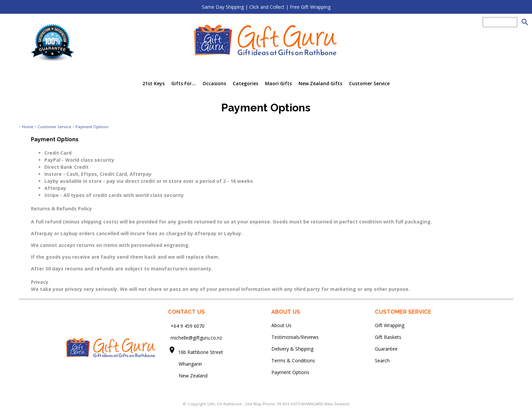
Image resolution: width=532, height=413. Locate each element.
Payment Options (92, 127)
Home (28, 127)
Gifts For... (184, 83)
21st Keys (153, 83)
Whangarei (186, 364)
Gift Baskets (388, 337)
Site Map (253, 404)
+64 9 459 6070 (188, 326)
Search (382, 360)
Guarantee (386, 349)
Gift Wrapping (390, 325)
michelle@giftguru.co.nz (196, 338)
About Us (281, 325)
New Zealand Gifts (320, 83)
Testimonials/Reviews (295, 337)
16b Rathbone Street (201, 352)
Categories (246, 83)
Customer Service (369, 83)
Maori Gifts (278, 83)
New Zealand (188, 376)
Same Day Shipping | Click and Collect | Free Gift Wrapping (266, 7)
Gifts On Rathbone (225, 404)
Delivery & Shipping (292, 349)
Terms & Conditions (293, 360)
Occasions (214, 83)
